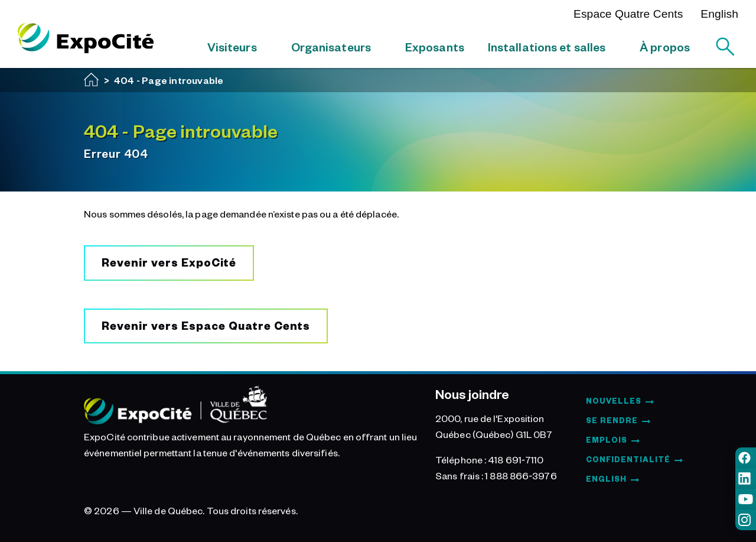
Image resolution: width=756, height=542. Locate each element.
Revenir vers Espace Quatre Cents (206, 325)
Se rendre (612, 420)
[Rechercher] (725, 47)
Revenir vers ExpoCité (169, 262)
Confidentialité (628, 459)
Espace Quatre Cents (628, 14)
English (719, 14)
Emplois (607, 440)
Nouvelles (614, 401)
